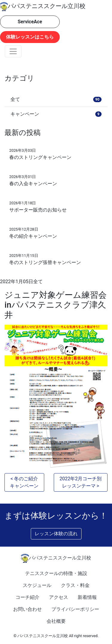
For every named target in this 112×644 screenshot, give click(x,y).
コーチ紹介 (27, 597)
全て (38, 282)
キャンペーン (56, 114)
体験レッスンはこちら (30, 37)
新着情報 (87, 597)
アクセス (59, 597)
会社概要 (56, 621)
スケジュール (37, 585)
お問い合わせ (27, 609)
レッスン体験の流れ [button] (56, 534)
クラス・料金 (75, 585)
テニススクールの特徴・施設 (56, 573)
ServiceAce (30, 22)
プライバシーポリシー (75, 609)
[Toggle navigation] (13, 51)
